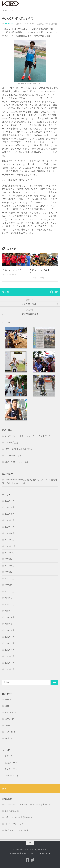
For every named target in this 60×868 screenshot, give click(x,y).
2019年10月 (10, 611)
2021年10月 (10, 553)
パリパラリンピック (12, 270)
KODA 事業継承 (12, 443)
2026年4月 (10, 501)
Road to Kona (10, 712)
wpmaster (9, 24)
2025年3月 (10, 520)
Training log (10, 732)
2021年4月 (10, 572)
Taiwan (8, 725)
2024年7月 (10, 527)
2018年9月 (10, 656)
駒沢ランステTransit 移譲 (16, 462)
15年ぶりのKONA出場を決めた (19, 449)
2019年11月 (10, 605)
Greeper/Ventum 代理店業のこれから (22, 480)
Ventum (8, 738)
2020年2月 (10, 598)
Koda (7, 706)
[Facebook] (52, 292)
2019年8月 (10, 617)
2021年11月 (10, 546)
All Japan (8, 699)
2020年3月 (10, 592)
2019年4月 (10, 637)
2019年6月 (10, 624)
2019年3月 (10, 643)
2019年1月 (10, 650)
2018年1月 (10, 669)
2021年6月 (10, 559)
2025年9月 (10, 507)
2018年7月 (10, 663)
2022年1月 (10, 540)
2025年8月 (10, 514)
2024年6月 (10, 533)
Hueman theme (44, 853)
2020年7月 (10, 585)
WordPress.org (11, 775)
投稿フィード (11, 763)
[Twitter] (56, 292)
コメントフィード (13, 769)
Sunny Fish (7, 10)
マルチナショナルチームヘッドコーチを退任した (28, 436)
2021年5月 (10, 566)
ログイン (9, 756)
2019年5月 (10, 630)
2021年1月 (10, 579)
